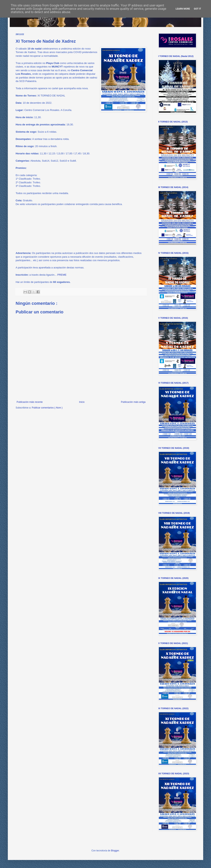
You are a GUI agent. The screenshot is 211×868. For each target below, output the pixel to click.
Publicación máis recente (30, 402)
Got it (197, 9)
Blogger (115, 851)
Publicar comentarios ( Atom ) (47, 408)
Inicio (82, 402)
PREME (62, 275)
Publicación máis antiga (133, 402)
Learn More (183, 9)
